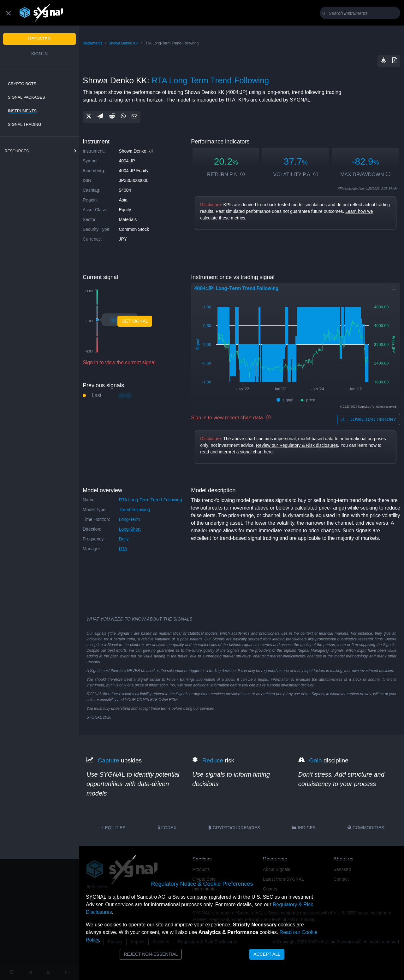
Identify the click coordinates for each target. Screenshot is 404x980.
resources (17, 151)
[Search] (361, 13)
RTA (123, 549)
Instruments (22, 111)
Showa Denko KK (123, 43)
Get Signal (135, 321)
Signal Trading (25, 125)
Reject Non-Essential (151, 954)
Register (39, 39)
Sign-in (40, 54)
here (268, 452)
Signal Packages (27, 97)
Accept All (267, 954)
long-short (130, 529)
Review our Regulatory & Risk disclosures (297, 445)
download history (369, 419)
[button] (383, 61)
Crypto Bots (22, 84)
